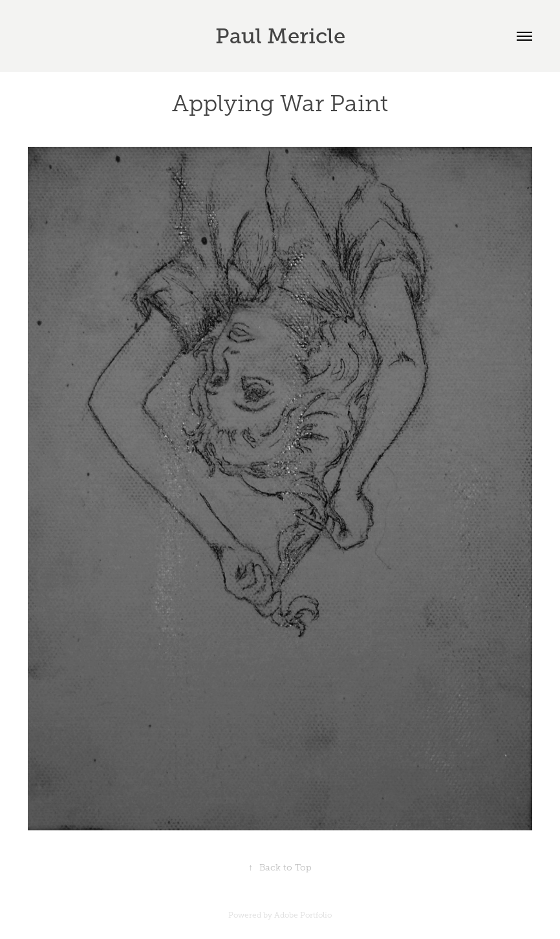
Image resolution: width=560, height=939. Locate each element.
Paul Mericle (280, 36)
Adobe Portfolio (303, 915)
